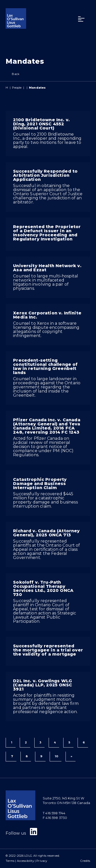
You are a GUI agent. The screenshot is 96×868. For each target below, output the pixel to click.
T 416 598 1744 (54, 813)
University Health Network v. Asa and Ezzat (47, 268)
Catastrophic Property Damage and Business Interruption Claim (40, 484)
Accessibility (25, 861)
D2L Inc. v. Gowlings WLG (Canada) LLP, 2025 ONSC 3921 (42, 685)
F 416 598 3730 (55, 818)
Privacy (42, 861)
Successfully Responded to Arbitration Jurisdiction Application (45, 175)
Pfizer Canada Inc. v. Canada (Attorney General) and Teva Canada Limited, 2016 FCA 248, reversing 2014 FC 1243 (47, 426)
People (17, 88)
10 (56, 756)
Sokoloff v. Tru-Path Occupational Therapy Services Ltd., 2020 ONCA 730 (43, 588)
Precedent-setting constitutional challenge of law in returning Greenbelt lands (45, 366)
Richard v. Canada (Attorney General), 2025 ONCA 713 (46, 533)
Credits (85, 861)
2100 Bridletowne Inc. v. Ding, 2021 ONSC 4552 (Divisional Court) (41, 124)
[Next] (71, 757)
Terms (10, 861)
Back (13, 74)
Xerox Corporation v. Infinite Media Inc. (47, 315)
